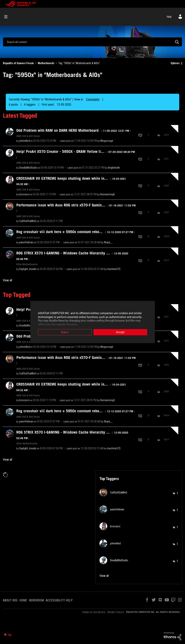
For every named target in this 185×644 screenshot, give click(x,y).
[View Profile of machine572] (114, 269)
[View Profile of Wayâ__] (108, 242)
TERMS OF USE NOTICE (94, 612)
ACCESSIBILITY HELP (59, 600)
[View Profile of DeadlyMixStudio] (28, 168)
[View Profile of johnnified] (24, 141)
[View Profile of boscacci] (24, 194)
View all (7, 280)
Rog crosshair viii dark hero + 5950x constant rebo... (75, 232)
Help (169, 17)
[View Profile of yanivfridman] (26, 242)
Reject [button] (65, 332)
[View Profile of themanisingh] (107, 194)
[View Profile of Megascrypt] (107, 141)
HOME (23, 600)
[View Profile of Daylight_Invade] (28, 269)
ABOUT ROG (10, 600)
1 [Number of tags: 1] (177, 493)
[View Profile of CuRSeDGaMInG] (28, 221)
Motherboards (46, 63)
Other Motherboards (27, 264)
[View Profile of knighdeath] (114, 168)
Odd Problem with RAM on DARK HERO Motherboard (73, 130)
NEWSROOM (36, 600)
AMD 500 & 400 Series (28, 136)
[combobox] (92, 42)
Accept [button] (120, 332)
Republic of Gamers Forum (18, 63)
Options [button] (175, 63)
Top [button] (10, 635)
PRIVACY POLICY (116, 612)
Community (93, 99)
